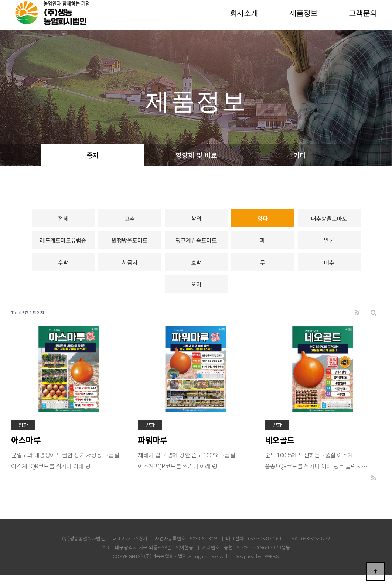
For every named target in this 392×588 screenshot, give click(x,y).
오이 (196, 295)
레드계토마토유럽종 (63, 245)
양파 (263, 220)
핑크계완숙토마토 (196, 245)
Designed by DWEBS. (257, 569)
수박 (63, 270)
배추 (329, 270)
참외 (196, 220)
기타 (300, 155)
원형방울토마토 (130, 245)
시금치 (130, 270)
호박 (196, 270)
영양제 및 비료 (196, 155)
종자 (93, 155)
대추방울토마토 (329, 220)
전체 (63, 220)
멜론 (329, 245)
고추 (130, 220)
